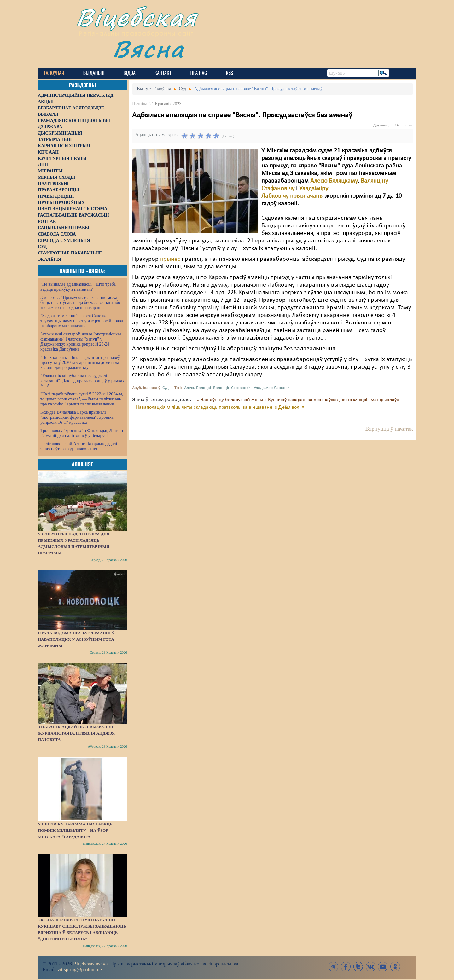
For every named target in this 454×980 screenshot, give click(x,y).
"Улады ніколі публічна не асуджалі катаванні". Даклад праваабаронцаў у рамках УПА (82, 381)
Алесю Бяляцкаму (334, 181)
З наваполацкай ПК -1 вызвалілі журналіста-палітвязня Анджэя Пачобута (76, 733)
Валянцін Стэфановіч (232, 388)
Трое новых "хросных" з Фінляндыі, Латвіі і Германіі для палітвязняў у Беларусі (82, 433)
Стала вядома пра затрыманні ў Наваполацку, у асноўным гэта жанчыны (76, 639)
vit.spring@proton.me (80, 969)
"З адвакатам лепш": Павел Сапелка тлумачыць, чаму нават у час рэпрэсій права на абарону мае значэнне (82, 321)
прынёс (170, 259)
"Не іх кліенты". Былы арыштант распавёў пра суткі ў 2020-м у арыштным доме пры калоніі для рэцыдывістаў (80, 362)
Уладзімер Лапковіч (272, 388)
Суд (166, 388)
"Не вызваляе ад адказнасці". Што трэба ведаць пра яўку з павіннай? (78, 287)
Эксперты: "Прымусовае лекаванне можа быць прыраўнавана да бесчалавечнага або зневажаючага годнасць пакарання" (80, 303)
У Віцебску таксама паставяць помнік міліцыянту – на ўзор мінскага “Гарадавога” (75, 830)
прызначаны (307, 196)
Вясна (148, 49)
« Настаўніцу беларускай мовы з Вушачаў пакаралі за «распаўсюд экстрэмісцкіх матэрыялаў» (298, 400)
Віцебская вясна (90, 964)
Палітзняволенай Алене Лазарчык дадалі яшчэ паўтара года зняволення (79, 446)
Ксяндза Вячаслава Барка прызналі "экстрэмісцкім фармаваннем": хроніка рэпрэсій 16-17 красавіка (77, 417)
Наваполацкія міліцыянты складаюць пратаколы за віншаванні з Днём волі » (220, 407)
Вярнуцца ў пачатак (389, 429)
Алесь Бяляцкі (198, 388)
